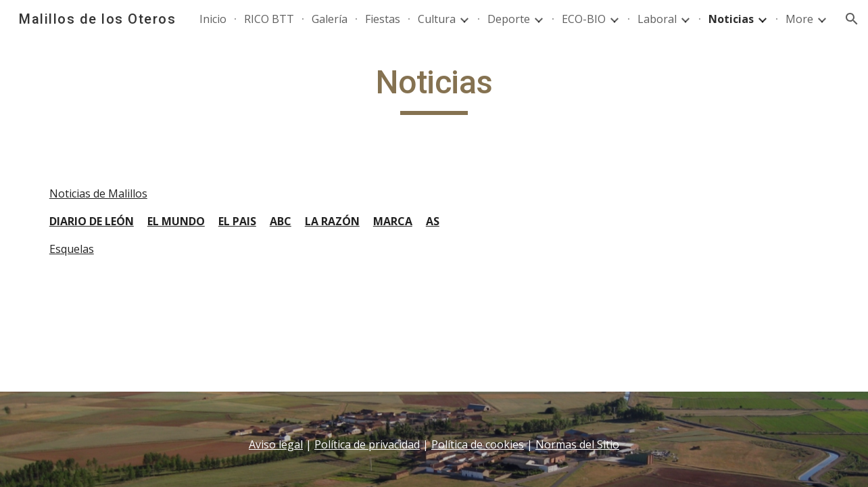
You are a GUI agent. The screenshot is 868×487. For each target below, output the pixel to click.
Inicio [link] (213, 19)
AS (433, 221)
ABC (281, 221)
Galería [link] (330, 19)
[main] (434, 89)
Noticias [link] (731, 19)
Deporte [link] (509, 19)
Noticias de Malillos (98, 193)
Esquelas (72, 249)
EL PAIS (237, 221)
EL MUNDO (176, 221)
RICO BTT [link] (269, 19)
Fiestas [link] (383, 19)
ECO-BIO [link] (584, 19)
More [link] (799, 19)
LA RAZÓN (332, 221)
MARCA (393, 221)
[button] (852, 19)
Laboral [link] (657, 19)
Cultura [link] (437, 19)
